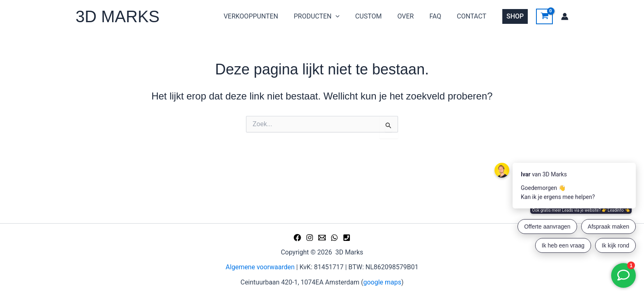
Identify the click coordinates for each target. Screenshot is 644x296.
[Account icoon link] (565, 16)
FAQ (439, 16)
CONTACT (473, 16)
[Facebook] (297, 238)
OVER (412, 16)
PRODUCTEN (328, 16)
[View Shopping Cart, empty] (544, 16)
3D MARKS (118, 16)
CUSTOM (377, 16)
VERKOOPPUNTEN (264, 16)
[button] (347, 16)
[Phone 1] (347, 238)
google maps (382, 282)
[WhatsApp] (334, 238)
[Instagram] (310, 238)
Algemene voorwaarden (260, 267)
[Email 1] (322, 238)
